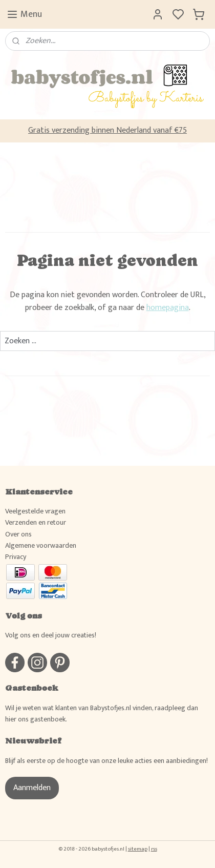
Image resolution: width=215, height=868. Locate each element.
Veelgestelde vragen (35, 511)
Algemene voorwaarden (41, 545)
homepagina (168, 308)
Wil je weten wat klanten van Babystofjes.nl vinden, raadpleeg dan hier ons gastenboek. (102, 714)
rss (154, 849)
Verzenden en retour (36, 522)
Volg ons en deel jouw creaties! (51, 635)
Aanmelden (32, 788)
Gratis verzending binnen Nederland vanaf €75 (107, 130)
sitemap (138, 849)
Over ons (18, 534)
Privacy (16, 557)
